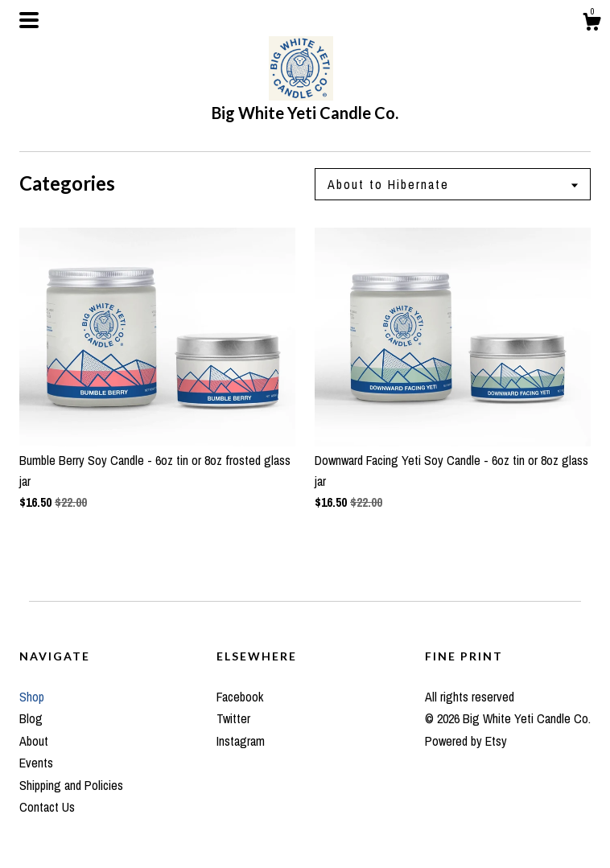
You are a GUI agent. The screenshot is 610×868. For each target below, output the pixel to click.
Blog (31, 718)
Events (36, 763)
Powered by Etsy (466, 741)
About (34, 741)
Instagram (241, 741)
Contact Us (47, 807)
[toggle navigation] (29, 20)
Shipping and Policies (71, 785)
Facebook (240, 697)
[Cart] (591, 24)
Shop (32, 697)
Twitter (233, 718)
